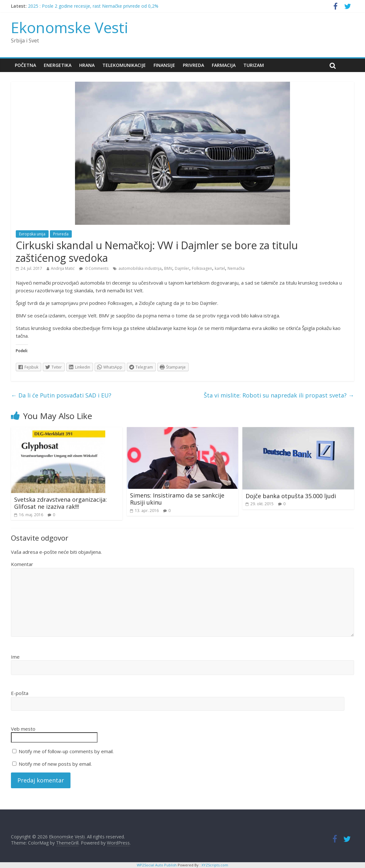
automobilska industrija (140, 268)
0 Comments (94, 268)
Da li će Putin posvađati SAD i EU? (61, 395)
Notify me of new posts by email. (55, 764)
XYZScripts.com (215, 865)
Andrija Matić (63, 268)
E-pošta (20, 693)
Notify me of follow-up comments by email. (66, 751)
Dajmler (182, 268)
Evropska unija (32, 234)
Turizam (254, 65)
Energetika (58, 65)
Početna (25, 65)
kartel (220, 268)
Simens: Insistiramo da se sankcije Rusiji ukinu (177, 499)
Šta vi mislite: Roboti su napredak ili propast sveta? (279, 395)
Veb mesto (23, 729)
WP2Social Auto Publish (157, 865)
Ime (15, 657)
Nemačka (236, 268)
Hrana (87, 65)
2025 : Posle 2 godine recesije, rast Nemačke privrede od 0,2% (93, 6)
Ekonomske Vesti (70, 27)
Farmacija (224, 65)
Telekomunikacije (124, 65)
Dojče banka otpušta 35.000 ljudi (291, 496)
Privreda (193, 65)
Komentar (22, 564)
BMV (168, 268)
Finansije (164, 65)
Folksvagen (202, 268)
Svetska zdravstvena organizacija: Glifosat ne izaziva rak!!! (61, 503)
